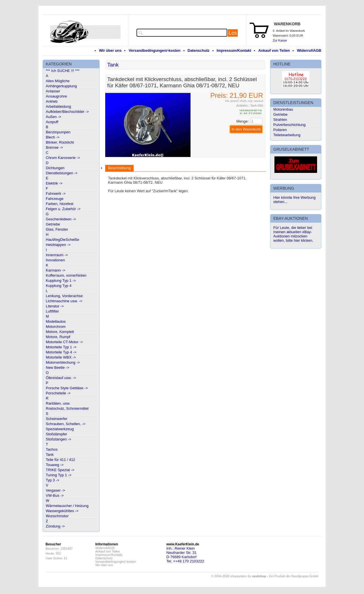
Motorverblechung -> (63, 362)
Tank (50, 455)
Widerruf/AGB (309, 50)
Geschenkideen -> (61, 219)
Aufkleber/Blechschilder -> (67, 112)
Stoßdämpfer (56, 434)
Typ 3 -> (52, 480)
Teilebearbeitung (287, 135)
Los (233, 33)
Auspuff (52, 122)
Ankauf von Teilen (274, 50)
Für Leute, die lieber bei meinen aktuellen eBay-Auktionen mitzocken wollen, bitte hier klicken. (293, 234)
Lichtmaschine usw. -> (64, 301)
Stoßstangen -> (58, 439)
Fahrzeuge (55, 199)
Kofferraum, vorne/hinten (66, 275)
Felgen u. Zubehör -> (63, 209)
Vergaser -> (55, 490)
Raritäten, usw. (58, 403)
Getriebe (53, 224)
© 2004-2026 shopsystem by (239, 576)
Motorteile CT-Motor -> (64, 342)
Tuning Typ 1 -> (59, 475)
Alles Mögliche (58, 81)
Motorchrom (56, 327)
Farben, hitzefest (60, 204)
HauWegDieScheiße (63, 240)
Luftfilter (52, 311)
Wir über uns (110, 50)
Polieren (280, 130)
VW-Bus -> (55, 495)
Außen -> (53, 117)
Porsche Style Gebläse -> (67, 388)
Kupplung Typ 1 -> (61, 281)
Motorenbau (283, 109)
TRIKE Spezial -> (60, 470)
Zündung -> (55, 526)
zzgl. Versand (255, 101)
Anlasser (53, 91)
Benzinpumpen (58, 132)
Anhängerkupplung (61, 86)
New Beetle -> (57, 368)
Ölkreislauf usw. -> (61, 378)
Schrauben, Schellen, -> (66, 424)
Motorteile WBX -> (61, 357)
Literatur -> (55, 306)
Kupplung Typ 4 (59, 286)
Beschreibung (119, 168)
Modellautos (56, 321)
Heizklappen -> (58, 245)
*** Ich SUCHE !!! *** (63, 71)
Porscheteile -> (58, 393)
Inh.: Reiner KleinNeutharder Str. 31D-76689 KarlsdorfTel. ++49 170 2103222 (185, 555)
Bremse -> (54, 147)
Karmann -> (55, 270)
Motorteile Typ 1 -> (61, 347)
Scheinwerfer (57, 419)
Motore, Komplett (60, 332)
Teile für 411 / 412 (60, 460)
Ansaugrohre (56, 96)
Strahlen (280, 120)
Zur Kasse (280, 40)
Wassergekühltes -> (62, 511)
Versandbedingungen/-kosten (154, 50)
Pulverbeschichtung (289, 125)
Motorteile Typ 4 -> (61, 352)
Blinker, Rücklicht (60, 142)
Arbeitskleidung (58, 106)
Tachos (52, 449)
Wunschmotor (57, 516)
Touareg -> (55, 465)
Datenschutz (199, 50)
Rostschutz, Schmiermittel (67, 408)
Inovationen (55, 260)
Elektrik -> (54, 183)
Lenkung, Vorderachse (64, 296)
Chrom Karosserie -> (63, 158)
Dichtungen (55, 168)
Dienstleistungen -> (62, 173)
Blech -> (53, 137)
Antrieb (52, 101)
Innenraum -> (57, 255)
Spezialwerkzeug (60, 429)
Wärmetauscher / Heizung (67, 506)
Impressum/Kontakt (234, 50)
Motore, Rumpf (58, 337)
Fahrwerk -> (56, 193)
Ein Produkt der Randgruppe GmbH (294, 576)
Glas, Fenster (57, 229)
